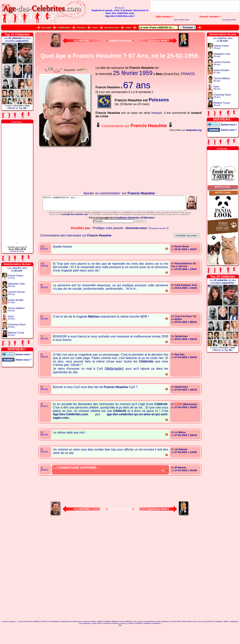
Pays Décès (97, 641)
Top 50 (21, 639)
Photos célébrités (125, 639)
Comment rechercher (111, 641)
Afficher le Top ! (17, 108)
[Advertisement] (195, 6)
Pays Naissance (85, 641)
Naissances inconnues (81, 639)
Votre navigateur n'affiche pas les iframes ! (66, 170)
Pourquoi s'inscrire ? (229, 21)
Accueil (5, 639)
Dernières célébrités (32, 639)
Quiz (135, 639)
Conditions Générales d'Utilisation (134, 235)
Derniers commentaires (50, 639)
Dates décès (187, 639)
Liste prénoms (208, 639)
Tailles (226, 639)
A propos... (13, 639)
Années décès (176, 639)
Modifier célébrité (111, 639)
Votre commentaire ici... (120, 205)
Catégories (234, 639)
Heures (123, 641)
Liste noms (197, 639)
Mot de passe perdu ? (182, 21)
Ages (140, 639)
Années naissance (162, 639)
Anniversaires (149, 639)
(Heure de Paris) (17, 251)
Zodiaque (219, 639)
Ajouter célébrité (97, 639)
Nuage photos (66, 639)
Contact (130, 641)
